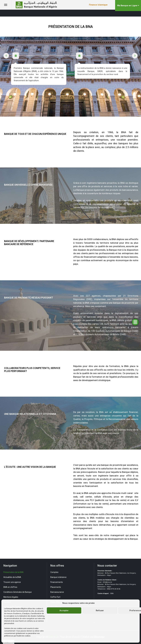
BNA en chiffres (10, 587)
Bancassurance (57, 592)
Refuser (100, 611)
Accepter (64, 611)
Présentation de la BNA (13, 572)
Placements (56, 587)
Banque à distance (58, 577)
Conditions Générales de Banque (18, 592)
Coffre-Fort (55, 597)
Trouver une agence (12, 582)
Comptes (54, 572)
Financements (57, 582)
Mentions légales (11, 597)
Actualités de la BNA (12, 577)
